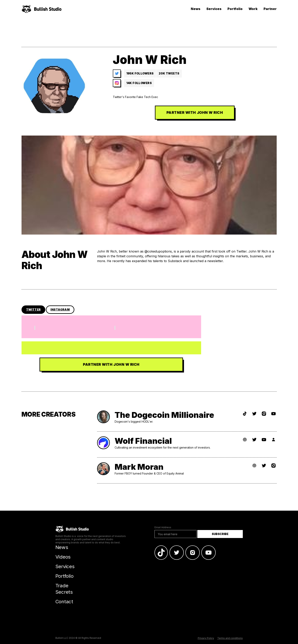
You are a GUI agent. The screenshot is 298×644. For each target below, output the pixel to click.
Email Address (163, 527)
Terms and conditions (230, 638)
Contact (64, 602)
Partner (270, 9)
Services (214, 9)
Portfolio (235, 9)
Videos (63, 557)
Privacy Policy (206, 638)
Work (253, 9)
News (196, 9)
